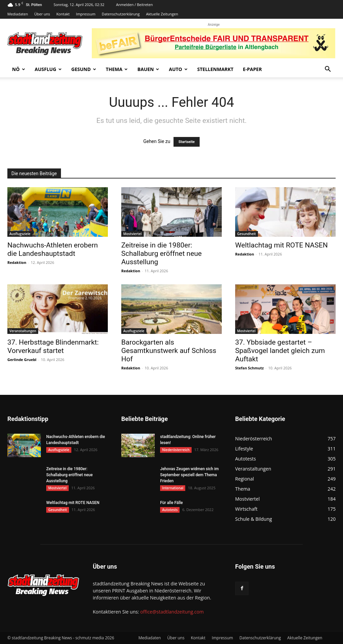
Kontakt (63, 14)
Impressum (86, 14)
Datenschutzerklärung (121, 14)
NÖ (19, 69)
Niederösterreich (176, 450)
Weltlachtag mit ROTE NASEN (281, 245)
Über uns (42, 14)
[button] (328, 70)
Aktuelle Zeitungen (162, 14)
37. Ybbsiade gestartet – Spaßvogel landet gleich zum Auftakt (280, 351)
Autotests (170, 510)
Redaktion (17, 262)
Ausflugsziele (20, 234)
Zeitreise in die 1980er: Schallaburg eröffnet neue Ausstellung (161, 254)
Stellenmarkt (215, 69)
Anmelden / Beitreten (134, 5)
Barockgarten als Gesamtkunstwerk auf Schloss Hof (169, 351)
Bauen (148, 69)
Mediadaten (18, 14)
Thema (117, 69)
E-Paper (252, 69)
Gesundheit (247, 234)
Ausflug (48, 69)
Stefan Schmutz (249, 368)
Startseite (187, 142)
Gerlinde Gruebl (22, 360)
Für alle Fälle (171, 503)
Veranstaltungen (23, 331)
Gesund (84, 69)
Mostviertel (132, 234)
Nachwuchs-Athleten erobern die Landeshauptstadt (53, 249)
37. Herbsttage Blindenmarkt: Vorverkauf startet (53, 346)
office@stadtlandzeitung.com (172, 612)
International (173, 488)
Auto (178, 69)
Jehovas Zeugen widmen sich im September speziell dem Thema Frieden (189, 475)
